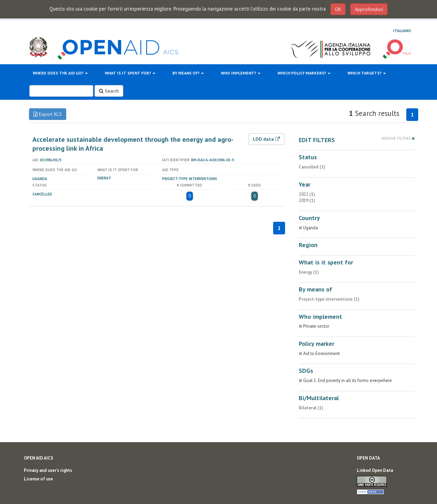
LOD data (266, 139)
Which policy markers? (304, 73)
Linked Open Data (375, 470)
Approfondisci (369, 9)
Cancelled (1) (312, 167)
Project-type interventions (190, 179)
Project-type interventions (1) (329, 299)
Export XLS (48, 114)
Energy (104, 178)
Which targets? (367, 73)
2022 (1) (307, 194)
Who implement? (241, 73)
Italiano (402, 31)
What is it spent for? (130, 73)
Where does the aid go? (60, 73)
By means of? (188, 73)
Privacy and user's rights (48, 470)
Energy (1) (309, 272)
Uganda (40, 179)
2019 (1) (307, 200)
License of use (38, 479)
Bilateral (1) (311, 408)
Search (109, 91)
